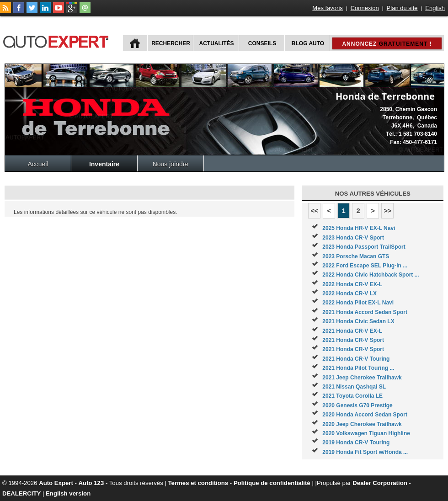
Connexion (365, 8)
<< (314, 211)
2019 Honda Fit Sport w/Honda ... (365, 452)
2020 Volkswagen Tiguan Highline (366, 433)
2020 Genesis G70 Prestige (357, 405)
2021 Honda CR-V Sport (353, 340)
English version (68, 493)
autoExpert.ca (58, 40)
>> (387, 211)
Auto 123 (91, 483)
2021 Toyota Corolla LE (352, 396)
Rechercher (171, 43)
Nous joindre (171, 164)
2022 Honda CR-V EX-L (352, 284)
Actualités (217, 43)
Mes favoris (327, 8)
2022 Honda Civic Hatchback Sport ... (371, 275)
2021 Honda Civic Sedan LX (358, 321)
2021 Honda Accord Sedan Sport (365, 312)
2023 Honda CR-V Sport (353, 238)
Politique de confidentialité (272, 483)
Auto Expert (56, 483)
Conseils (262, 43)
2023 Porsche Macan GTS (356, 256)
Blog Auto (308, 43)
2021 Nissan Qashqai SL (354, 387)
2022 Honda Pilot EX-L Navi (358, 303)
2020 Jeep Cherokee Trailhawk (362, 424)
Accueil (38, 164)
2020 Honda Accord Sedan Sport (365, 415)
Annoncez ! (387, 44)
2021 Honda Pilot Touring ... (358, 368)
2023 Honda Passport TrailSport (364, 247)
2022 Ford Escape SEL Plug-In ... (365, 266)
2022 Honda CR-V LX (349, 293)
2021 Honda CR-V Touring (356, 359)
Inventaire (104, 164)
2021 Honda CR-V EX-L (352, 331)
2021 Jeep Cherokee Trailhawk (362, 378)
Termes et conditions (198, 483)
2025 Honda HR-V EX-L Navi (359, 228)
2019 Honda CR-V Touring (356, 442)
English (435, 8)
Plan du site (402, 8)
